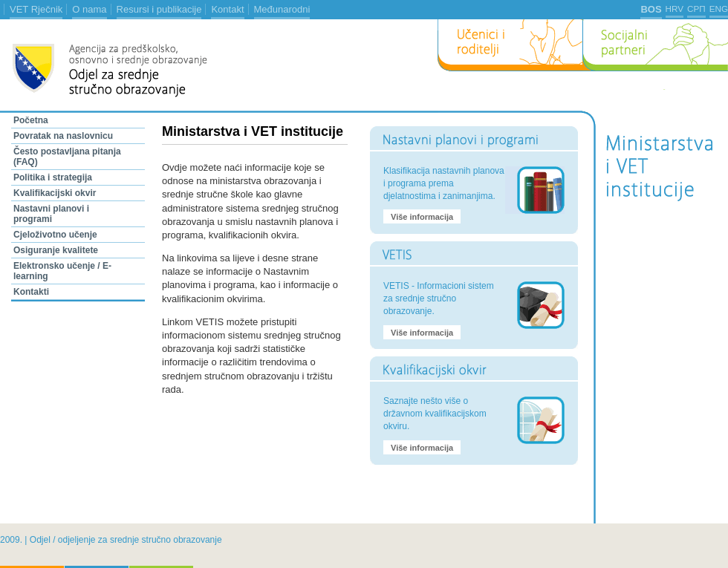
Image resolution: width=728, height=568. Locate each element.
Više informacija (422, 217)
